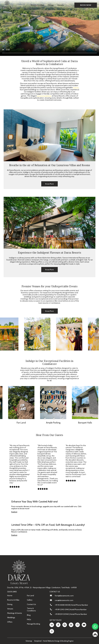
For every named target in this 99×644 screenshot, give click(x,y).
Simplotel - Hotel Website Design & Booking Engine (54, 641)
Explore (14, 512)
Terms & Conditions (31, 609)
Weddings (11, 617)
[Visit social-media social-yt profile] (84, 625)
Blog (29, 615)
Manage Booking (33, 624)
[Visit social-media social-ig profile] (78, 625)
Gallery (30, 600)
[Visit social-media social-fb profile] (58, 625)
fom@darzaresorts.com (64, 596)
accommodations (44, 96)
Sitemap (29, 641)
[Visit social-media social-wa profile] (52, 631)
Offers (10, 622)
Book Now (86, 5)
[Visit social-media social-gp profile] (65, 625)
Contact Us (31, 604)
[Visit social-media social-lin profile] (71, 625)
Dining (51, 5)
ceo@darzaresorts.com (64, 600)
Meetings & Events (15, 613)
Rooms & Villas (37, 5)
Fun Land (30, 596)
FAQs (29, 619)
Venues (61, 5)
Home (10, 596)
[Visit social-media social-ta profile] (52, 625)
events (76, 88)
